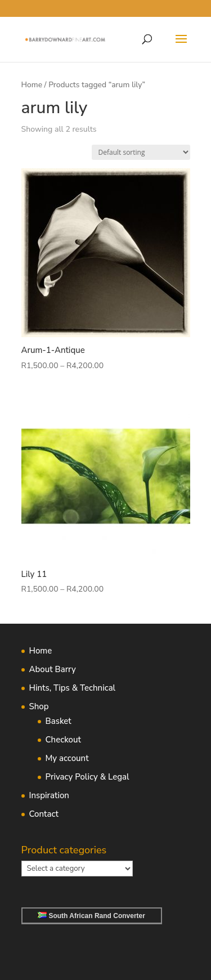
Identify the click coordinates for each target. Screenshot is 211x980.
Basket (59, 721)
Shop (39, 706)
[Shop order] (141, 152)
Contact (44, 814)
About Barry (53, 669)
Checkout (63, 740)
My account (67, 758)
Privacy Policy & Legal (87, 777)
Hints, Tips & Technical (73, 688)
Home (32, 85)
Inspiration (49, 795)
